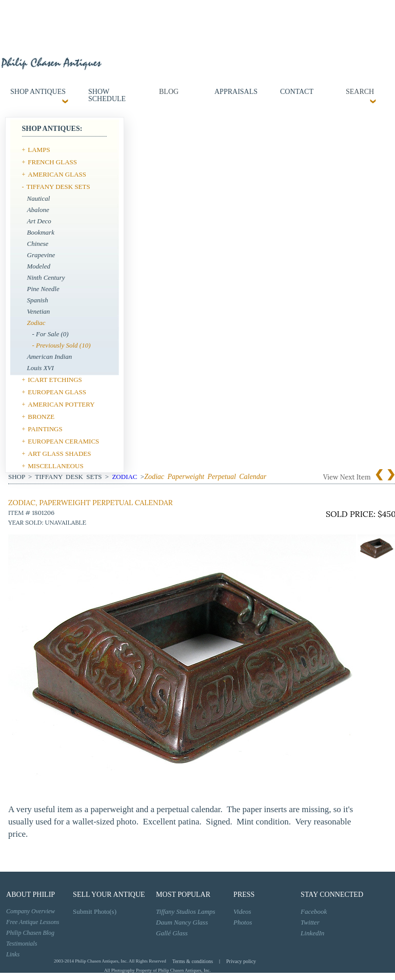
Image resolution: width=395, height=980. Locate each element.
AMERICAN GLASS (57, 174)
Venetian (39, 311)
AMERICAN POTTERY (61, 404)
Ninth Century (46, 277)
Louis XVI (41, 368)
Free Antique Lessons (33, 922)
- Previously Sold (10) (62, 345)
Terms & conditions (193, 961)
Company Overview (31, 911)
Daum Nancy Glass (182, 922)
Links (13, 954)
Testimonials (22, 944)
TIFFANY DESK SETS (58, 187)
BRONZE (41, 417)
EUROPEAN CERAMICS (63, 441)
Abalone (38, 210)
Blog (169, 92)
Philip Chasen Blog (30, 933)
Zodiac (36, 323)
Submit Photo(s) (95, 911)
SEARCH (359, 92)
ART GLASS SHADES (59, 454)
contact (297, 92)
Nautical (39, 198)
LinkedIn (312, 933)
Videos (242, 911)
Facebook (314, 911)
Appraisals (236, 92)
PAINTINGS (45, 429)
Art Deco (39, 221)
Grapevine (41, 255)
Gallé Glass (172, 933)
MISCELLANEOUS (55, 466)
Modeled (39, 266)
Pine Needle (43, 289)
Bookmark (41, 232)
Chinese (38, 244)
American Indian (50, 357)
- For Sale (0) (51, 334)
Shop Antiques (38, 92)
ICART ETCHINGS (55, 380)
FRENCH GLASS (52, 162)
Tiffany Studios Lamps (186, 911)
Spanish (38, 300)
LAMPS (39, 150)
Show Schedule (107, 95)
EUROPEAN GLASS (57, 392)
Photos (243, 922)
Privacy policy (241, 961)
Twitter (310, 922)
